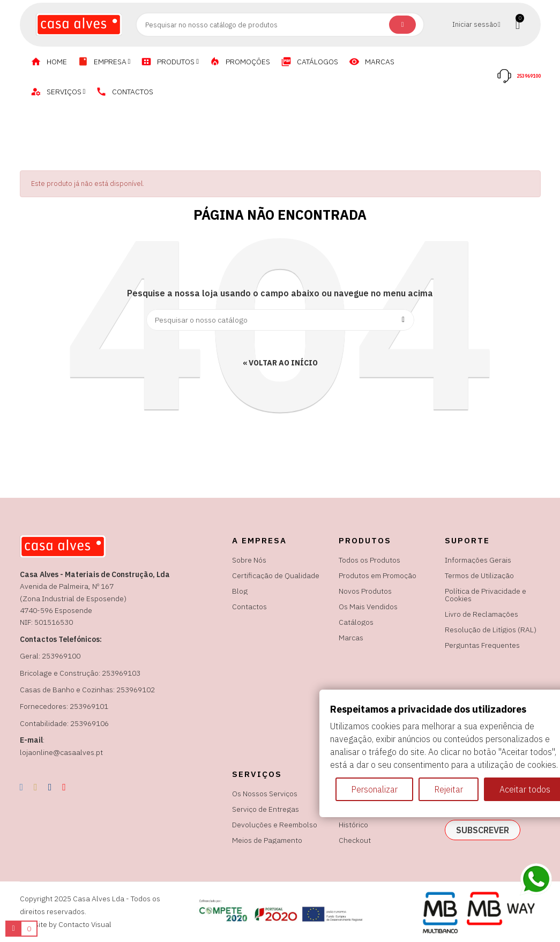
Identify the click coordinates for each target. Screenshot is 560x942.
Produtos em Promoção (378, 575)
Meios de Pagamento (267, 840)
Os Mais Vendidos (368, 607)
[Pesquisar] (280, 320)
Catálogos (356, 622)
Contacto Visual (85, 924)
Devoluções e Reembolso (275, 825)
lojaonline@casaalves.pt (61, 752)
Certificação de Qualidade (276, 575)
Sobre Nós (249, 560)
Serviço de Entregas (266, 809)
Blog (240, 591)
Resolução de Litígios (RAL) (491, 630)
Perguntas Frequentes (482, 645)
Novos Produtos (365, 591)
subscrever (483, 830)
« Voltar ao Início (280, 363)
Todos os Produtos (369, 560)
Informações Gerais (478, 560)
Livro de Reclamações (481, 614)
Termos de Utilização (479, 575)
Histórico (353, 825)
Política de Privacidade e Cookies (486, 595)
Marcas (351, 638)
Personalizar (374, 789)
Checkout (355, 840)
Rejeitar (449, 789)
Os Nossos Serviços (265, 794)
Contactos (249, 607)
